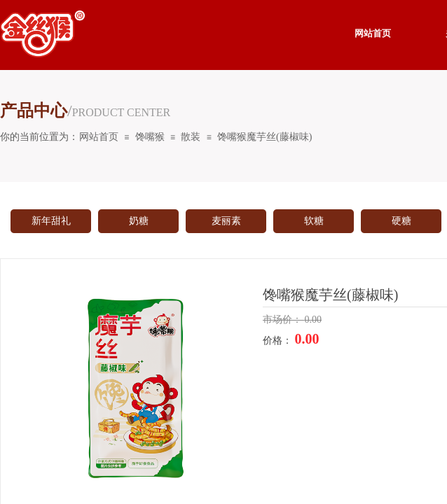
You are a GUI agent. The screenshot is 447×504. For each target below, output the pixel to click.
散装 (191, 137)
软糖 (314, 221)
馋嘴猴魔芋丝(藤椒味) (264, 137)
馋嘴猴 (150, 137)
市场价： (284, 320)
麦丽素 (226, 221)
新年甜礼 (51, 221)
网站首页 (99, 137)
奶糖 (139, 221)
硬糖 (401, 221)
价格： (279, 341)
